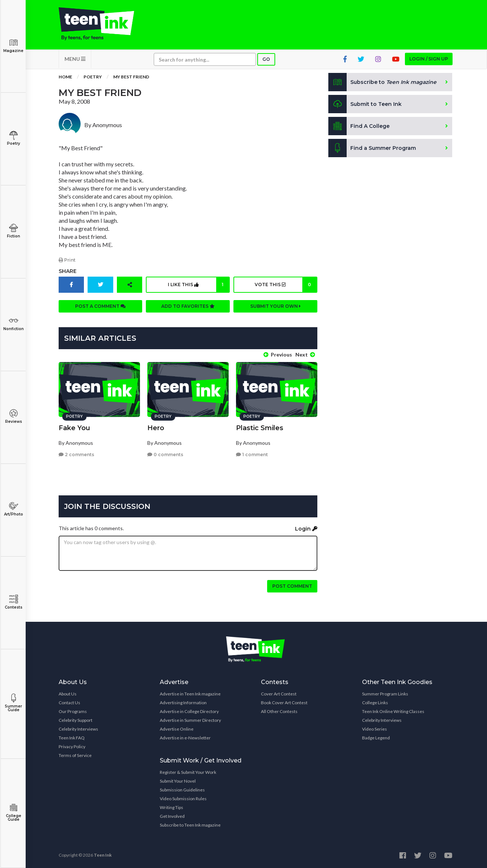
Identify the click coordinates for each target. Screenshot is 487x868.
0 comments (165, 455)
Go (266, 59)
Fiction (13, 231)
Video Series (375, 729)
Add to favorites (188, 306)
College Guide (13, 812)
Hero (156, 428)
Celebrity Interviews (78, 729)
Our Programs (73, 711)
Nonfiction (13, 324)
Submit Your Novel (178, 781)
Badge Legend (376, 738)
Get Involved (172, 816)
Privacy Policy (72, 747)
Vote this (286, 285)
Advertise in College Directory (189, 711)
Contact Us (69, 703)
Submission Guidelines (182, 790)
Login (306, 529)
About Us (68, 694)
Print (67, 260)
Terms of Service (75, 755)
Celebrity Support (75, 720)
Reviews (13, 416)
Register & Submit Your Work (188, 772)
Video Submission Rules (183, 799)
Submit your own (276, 306)
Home (65, 77)
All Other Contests (279, 711)
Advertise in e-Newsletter (185, 738)
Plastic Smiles (260, 428)
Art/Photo (13, 509)
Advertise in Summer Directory (190, 720)
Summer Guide (13, 703)
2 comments (76, 455)
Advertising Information (183, 703)
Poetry (13, 138)
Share (68, 271)
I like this (198, 285)
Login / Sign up (429, 59)
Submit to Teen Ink (365, 104)
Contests (13, 602)
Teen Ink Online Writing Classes (393, 711)
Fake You (74, 428)
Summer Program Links (385, 694)
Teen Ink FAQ (72, 738)
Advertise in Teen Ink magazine (190, 694)
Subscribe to (382, 82)
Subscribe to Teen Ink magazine (190, 825)
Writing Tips (171, 807)
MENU (75, 59)
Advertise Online (177, 729)
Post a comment (100, 306)
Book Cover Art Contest (284, 703)
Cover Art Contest (279, 694)
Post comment (292, 586)
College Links (375, 703)
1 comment (252, 455)
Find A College (359, 126)
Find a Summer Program (372, 148)
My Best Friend (131, 77)
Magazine (13, 46)
